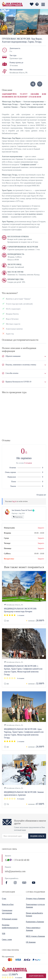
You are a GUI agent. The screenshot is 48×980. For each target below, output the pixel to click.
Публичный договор (10, 919)
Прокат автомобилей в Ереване (34, 914)
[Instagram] (15, 883)
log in (14, 501)
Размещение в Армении (35, 922)
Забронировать (36, 976)
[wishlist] (32, 5)
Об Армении (31, 942)
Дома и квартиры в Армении (33, 929)
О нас (4, 899)
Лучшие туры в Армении (36, 899)
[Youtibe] (34, 883)
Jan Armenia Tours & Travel (22, 510)
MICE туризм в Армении (35, 936)
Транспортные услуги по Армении (35, 906)
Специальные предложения (7, 912)
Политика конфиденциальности (10, 926)
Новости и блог (8, 904)
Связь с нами (7, 939)
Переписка (18, 517)
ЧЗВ (4, 934)
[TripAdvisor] (24, 883)
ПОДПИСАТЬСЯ (37, 836)
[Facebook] (7, 883)
